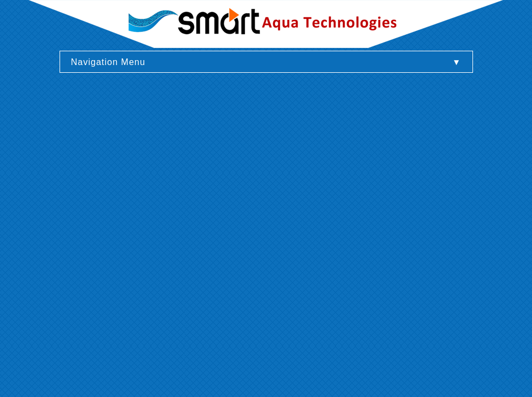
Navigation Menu (108, 62)
